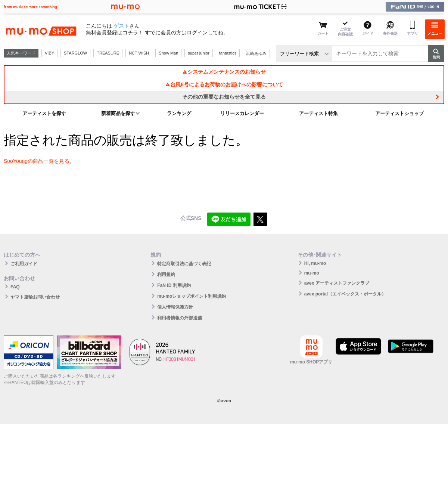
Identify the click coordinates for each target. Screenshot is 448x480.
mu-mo (312, 273)
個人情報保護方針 (175, 307)
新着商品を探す (118, 113)
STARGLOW (75, 53)
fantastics (228, 53)
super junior (198, 53)
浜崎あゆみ (256, 53)
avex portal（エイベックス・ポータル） (345, 294)
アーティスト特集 (318, 113)
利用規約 (166, 275)
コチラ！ (133, 32)
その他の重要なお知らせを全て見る (224, 97)
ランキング (179, 113)
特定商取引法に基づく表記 (184, 264)
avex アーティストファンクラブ (337, 283)
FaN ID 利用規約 (174, 285)
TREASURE (108, 53)
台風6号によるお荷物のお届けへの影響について (224, 84)
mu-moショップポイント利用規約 (192, 296)
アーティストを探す (44, 113)
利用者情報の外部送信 (180, 318)
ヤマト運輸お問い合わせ (35, 297)
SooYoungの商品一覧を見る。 (39, 161)
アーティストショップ (399, 113)
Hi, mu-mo (315, 263)
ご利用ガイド (24, 264)
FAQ (15, 287)
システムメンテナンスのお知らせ (224, 72)
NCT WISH (139, 53)
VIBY (49, 53)
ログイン (197, 32)
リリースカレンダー (242, 113)
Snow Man (168, 53)
